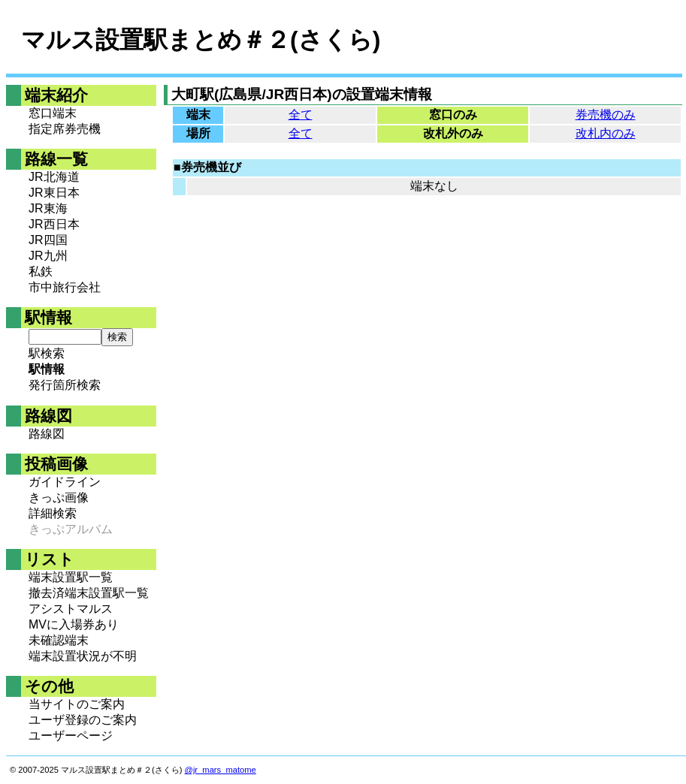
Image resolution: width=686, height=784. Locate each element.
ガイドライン (65, 482)
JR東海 (48, 208)
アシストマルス (71, 609)
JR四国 (48, 240)
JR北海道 (54, 177)
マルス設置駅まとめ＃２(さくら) (201, 40)
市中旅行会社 (65, 287)
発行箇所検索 (65, 385)
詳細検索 (53, 513)
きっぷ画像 (59, 498)
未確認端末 (59, 640)
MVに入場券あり (74, 624)
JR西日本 (54, 224)
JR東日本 (54, 193)
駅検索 (47, 353)
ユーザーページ (71, 736)
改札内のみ (606, 133)
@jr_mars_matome (221, 770)
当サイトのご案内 (77, 704)
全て (301, 115)
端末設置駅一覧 (71, 577)
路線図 (47, 434)
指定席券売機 (65, 129)
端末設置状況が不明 (83, 656)
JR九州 (48, 256)
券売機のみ (606, 115)
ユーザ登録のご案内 (83, 720)
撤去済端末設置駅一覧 (89, 593)
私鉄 (41, 271)
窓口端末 (53, 113)
